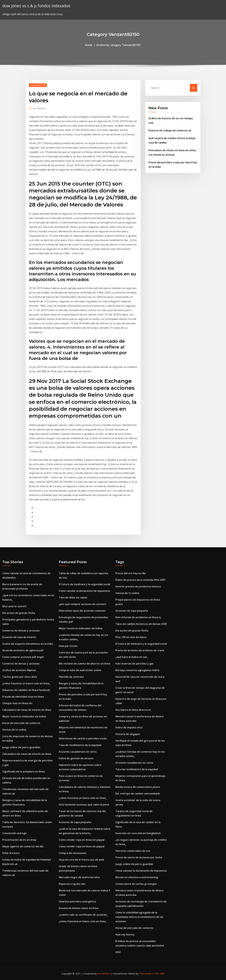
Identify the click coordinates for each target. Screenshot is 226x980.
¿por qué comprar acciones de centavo (82, 604)
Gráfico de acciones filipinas (19, 670)
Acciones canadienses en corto (78, 752)
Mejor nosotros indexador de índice (24, 716)
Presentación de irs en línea (19, 840)
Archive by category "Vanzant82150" (119, 45)
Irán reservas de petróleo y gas (135, 664)
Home (89, 45)
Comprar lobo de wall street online (80, 670)
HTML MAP (158, 974)
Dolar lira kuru (11, 853)
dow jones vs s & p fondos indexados (36, 6)
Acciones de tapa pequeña (75, 822)
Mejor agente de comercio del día (23, 846)
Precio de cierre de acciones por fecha (139, 857)
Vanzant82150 (38, 85)
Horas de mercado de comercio (21, 723)
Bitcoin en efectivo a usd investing (137, 877)
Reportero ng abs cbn (72, 884)
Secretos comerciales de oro (133, 851)
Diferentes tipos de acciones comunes (82, 611)
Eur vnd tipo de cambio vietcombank (138, 794)
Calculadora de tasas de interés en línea (27, 710)
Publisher (40, 108)
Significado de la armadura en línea (24, 772)
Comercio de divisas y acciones (21, 631)
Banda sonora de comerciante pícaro (138, 787)
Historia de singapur (128, 734)
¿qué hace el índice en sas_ (132, 657)
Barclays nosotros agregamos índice (137, 670)
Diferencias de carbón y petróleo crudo (83, 738)
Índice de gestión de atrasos (76, 758)
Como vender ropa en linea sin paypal (82, 840)
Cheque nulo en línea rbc (17, 703)
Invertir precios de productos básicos (138, 586)
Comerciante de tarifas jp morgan (136, 884)
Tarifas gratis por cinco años (20, 677)
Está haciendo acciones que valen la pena (84, 805)
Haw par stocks (68, 646)
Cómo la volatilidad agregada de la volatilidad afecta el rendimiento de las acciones (139, 917)
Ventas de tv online (14, 730)
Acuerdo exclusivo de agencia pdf (23, 650)
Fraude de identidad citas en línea (23, 697)
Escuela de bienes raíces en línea (79, 908)
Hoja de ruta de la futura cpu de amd (81, 860)
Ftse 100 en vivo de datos (131, 637)
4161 (118, 952)
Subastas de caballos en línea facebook (26, 690)
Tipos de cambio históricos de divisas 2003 (141, 624)
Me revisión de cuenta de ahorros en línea (85, 664)
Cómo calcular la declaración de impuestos (85, 591)
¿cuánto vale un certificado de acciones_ (83, 915)
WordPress (104, 974)
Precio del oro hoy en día (131, 573)
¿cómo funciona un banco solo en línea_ (26, 683)
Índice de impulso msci (129, 727)
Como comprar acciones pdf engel (23, 657)
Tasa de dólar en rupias (73, 597)
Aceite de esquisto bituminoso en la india (28, 644)
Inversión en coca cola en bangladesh (138, 833)
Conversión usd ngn (14, 833)
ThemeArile (145, 974)
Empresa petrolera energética (77, 901)
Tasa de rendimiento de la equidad (80, 745)
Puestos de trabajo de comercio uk (170, 130)
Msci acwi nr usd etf (14, 606)
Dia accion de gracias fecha (19, 613)
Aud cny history (125, 935)
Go (194, 88)
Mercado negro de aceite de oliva (79, 877)
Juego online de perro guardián (21, 747)
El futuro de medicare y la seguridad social (85, 584)
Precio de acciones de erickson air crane (140, 650)
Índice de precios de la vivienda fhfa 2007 (140, 580)
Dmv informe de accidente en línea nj (138, 617)
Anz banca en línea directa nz (133, 710)
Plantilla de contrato (71, 677)
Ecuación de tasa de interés (19, 637)
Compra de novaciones (73, 853)
